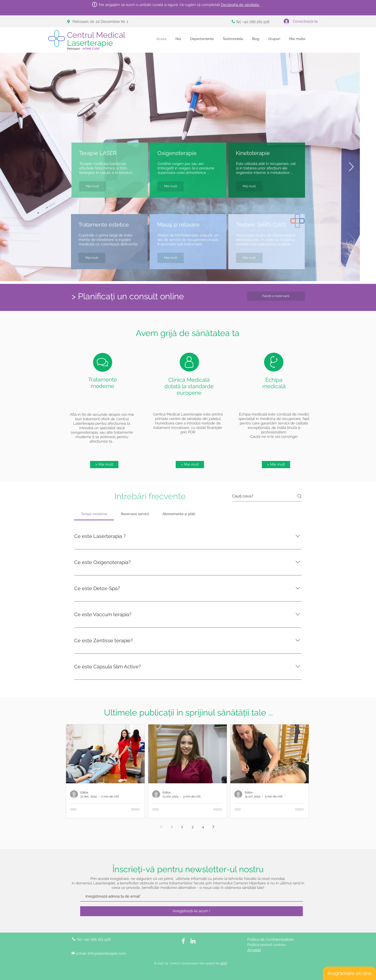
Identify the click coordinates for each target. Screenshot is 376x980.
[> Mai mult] (104, 465)
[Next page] (213, 827)
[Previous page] (161, 827)
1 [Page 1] (172, 827)
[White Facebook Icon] (183, 941)
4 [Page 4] (203, 827)
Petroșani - (83, 49)
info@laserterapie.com (107, 953)
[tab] (94, 514)
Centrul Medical (97, 39)
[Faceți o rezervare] (276, 296)
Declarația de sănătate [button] (240, 5)
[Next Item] (351, 167)
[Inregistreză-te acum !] (191, 911)
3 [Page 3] (192, 827)
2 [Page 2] (182, 827)
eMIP (224, 963)
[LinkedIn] (193, 941)
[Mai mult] (92, 186)
